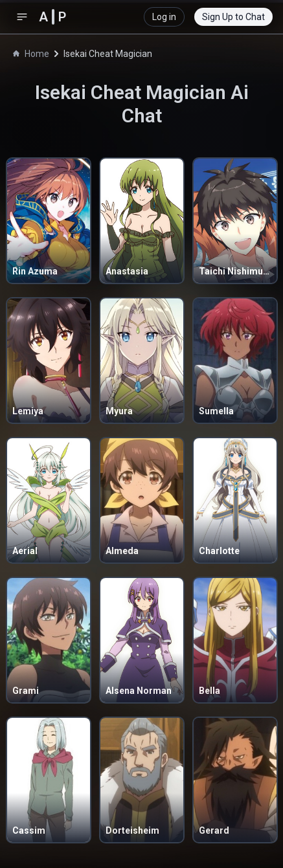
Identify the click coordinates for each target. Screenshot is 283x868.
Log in (164, 17)
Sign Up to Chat (233, 17)
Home (31, 54)
